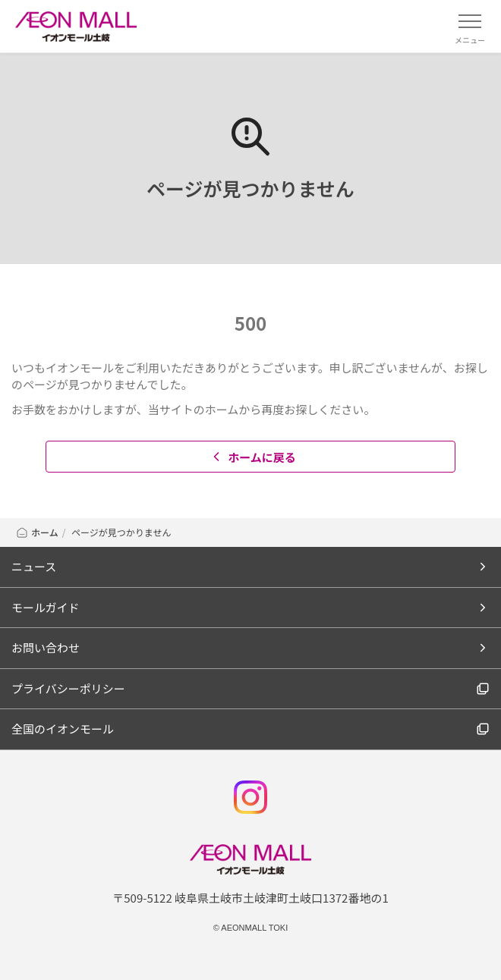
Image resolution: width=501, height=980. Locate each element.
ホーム (37, 532)
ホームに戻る (252, 457)
